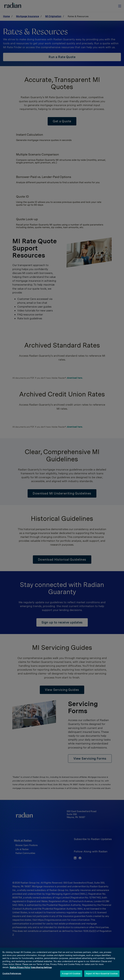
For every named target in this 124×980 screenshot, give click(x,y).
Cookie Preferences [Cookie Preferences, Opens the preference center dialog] (12, 973)
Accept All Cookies (71, 974)
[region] (62, 964)
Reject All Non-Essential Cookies (102, 974)
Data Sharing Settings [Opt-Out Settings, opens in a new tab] (41, 967)
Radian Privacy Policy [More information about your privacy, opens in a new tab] (20, 967)
